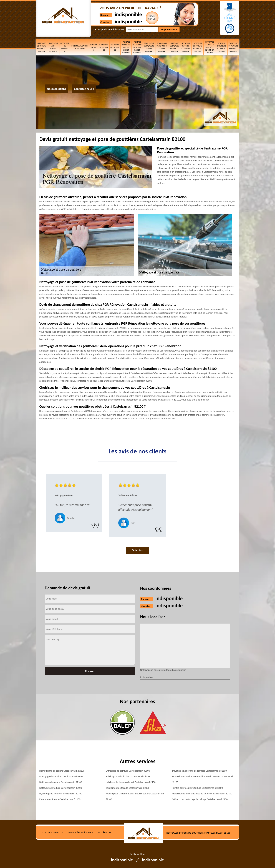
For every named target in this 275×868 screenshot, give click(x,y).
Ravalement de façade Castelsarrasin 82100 (128, 788)
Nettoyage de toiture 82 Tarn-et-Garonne (41, 47)
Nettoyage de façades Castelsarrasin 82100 (61, 777)
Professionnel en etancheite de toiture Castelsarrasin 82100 (202, 794)
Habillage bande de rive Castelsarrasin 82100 (128, 777)
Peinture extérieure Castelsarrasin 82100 (60, 799)
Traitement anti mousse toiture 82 (53, 47)
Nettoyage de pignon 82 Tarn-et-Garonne (186, 47)
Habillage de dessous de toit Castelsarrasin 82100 (131, 782)
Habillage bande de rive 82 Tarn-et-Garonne (126, 47)
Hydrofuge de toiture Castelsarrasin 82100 (61, 794)
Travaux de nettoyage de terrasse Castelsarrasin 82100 (199, 771)
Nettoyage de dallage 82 (115, 47)
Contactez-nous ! (84, 89)
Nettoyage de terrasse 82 (65, 47)
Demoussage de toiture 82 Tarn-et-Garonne (162, 47)
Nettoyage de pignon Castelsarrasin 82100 (61, 782)
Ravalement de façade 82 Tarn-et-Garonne (149, 47)
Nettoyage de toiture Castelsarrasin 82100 (61, 788)
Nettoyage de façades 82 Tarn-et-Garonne (174, 47)
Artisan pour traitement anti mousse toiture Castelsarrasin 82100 (135, 796)
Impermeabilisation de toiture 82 (79, 47)
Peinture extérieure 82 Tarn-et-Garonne (222, 47)
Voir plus (137, 550)
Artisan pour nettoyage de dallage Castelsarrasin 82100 (200, 799)
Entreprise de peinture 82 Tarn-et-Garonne (233, 47)
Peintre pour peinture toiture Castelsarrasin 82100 (197, 788)
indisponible (128, 14)
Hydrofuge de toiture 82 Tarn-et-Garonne (197, 47)
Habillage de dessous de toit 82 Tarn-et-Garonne (137, 47)
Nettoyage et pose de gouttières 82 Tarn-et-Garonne (210, 47)
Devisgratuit (152, 17)
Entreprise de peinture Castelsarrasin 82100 (128, 771)
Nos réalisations (57, 89)
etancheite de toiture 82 (104, 47)
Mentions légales (100, 833)
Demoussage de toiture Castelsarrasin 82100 (62, 771)
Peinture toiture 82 (94, 47)
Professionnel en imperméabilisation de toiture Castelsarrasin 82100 (203, 779)
